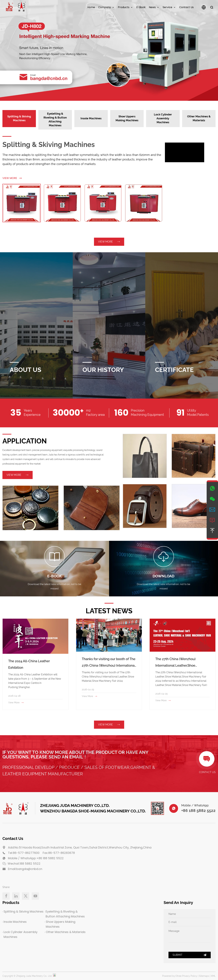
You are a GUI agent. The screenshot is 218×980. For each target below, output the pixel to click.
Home (91, 7)
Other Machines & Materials (65, 932)
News (152, 7)
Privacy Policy (190, 976)
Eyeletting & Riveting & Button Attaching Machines (65, 914)
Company (105, 7)
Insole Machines (15, 922)
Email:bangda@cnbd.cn (25, 869)
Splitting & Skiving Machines (49, 145)
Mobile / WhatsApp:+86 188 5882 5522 (36, 858)
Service (167, 7)
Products (124, 7)
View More (12, 178)
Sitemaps (204, 976)
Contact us (186, 7)
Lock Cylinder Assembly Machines (20, 934)
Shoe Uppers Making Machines (60, 924)
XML (213, 976)
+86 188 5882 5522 (198, 811)
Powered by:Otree (172, 976)
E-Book (141, 7)
